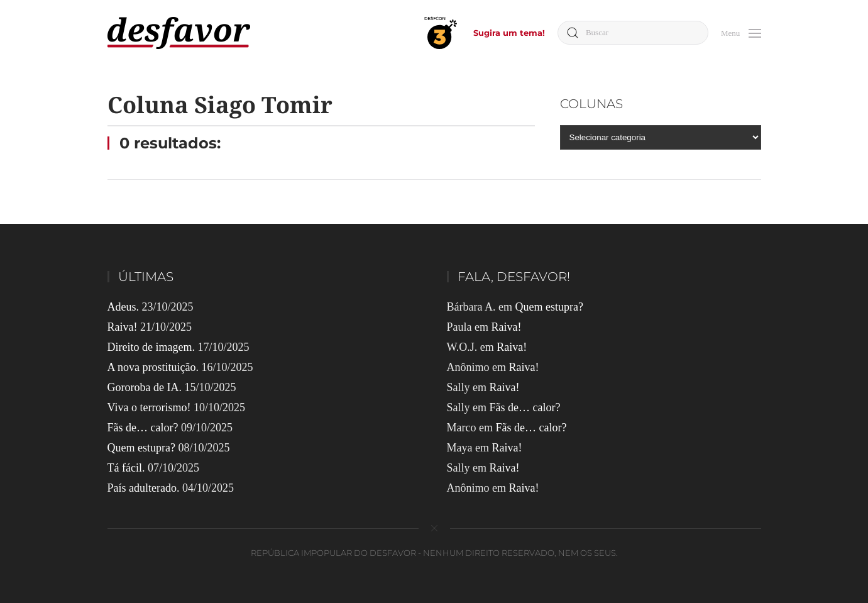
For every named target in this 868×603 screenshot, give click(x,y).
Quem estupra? (141, 448)
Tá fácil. (126, 468)
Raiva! (123, 327)
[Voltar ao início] (179, 33)
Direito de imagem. (151, 347)
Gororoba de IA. (145, 387)
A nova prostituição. (153, 367)
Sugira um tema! (509, 33)
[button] (741, 32)
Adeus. (124, 307)
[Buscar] (633, 33)
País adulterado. (144, 488)
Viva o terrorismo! (149, 407)
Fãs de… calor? (143, 428)
